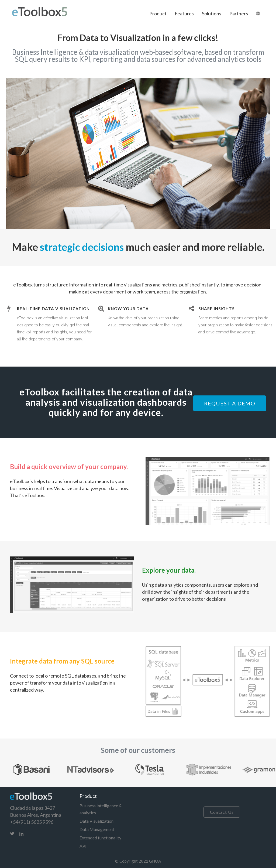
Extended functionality (100, 838)
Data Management (97, 829)
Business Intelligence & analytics (101, 809)
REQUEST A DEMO (230, 403)
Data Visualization (96, 821)
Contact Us (222, 812)
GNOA (155, 861)
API (83, 846)
